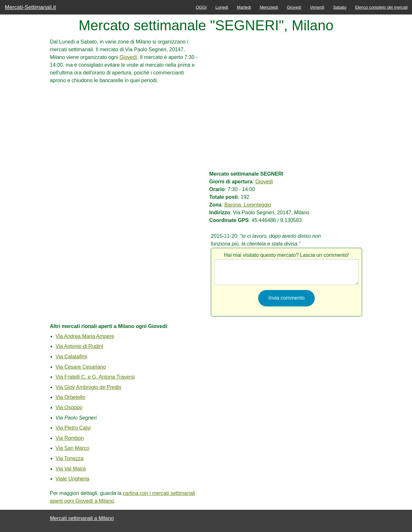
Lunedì (222, 7)
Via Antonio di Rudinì (80, 346)
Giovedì (294, 7)
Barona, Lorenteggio (248, 205)
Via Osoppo (69, 407)
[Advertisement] (126, 130)
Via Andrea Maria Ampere (85, 336)
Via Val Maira (71, 469)
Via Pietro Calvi (73, 428)
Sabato (340, 7)
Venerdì (317, 7)
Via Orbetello (70, 397)
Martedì (244, 7)
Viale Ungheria (73, 479)
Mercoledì (269, 7)
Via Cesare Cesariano (81, 367)
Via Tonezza (70, 458)
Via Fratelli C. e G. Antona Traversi (95, 377)
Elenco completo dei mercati (381, 7)
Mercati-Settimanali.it (30, 7)
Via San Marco (73, 448)
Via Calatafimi (71, 357)
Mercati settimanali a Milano (82, 518)
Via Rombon (70, 438)
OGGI (201, 7)
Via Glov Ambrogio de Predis (89, 387)
